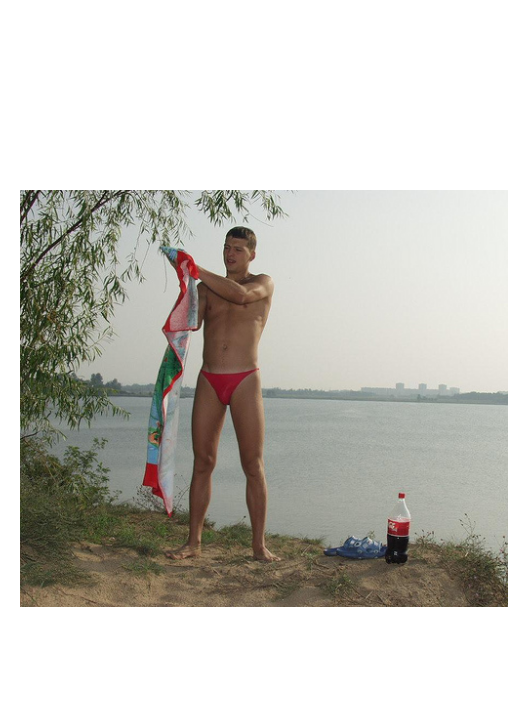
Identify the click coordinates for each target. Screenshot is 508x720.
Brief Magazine (254, 95)
